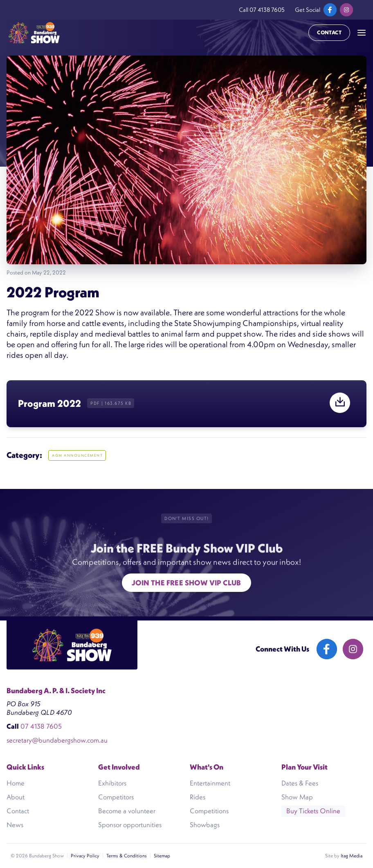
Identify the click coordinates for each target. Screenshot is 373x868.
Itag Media (352, 856)
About (16, 797)
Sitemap (162, 856)
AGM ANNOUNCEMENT (77, 455)
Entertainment (210, 783)
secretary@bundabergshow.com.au (57, 740)
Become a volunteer (127, 811)
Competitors (116, 797)
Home (16, 783)
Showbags (205, 825)
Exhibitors (112, 783)
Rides (198, 797)
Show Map (297, 797)
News (15, 825)
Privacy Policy (85, 856)
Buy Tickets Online (313, 811)
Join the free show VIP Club (186, 583)
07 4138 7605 (267, 10)
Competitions (209, 811)
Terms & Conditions (127, 856)
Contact (329, 32)
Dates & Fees (300, 783)
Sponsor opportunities (130, 825)
